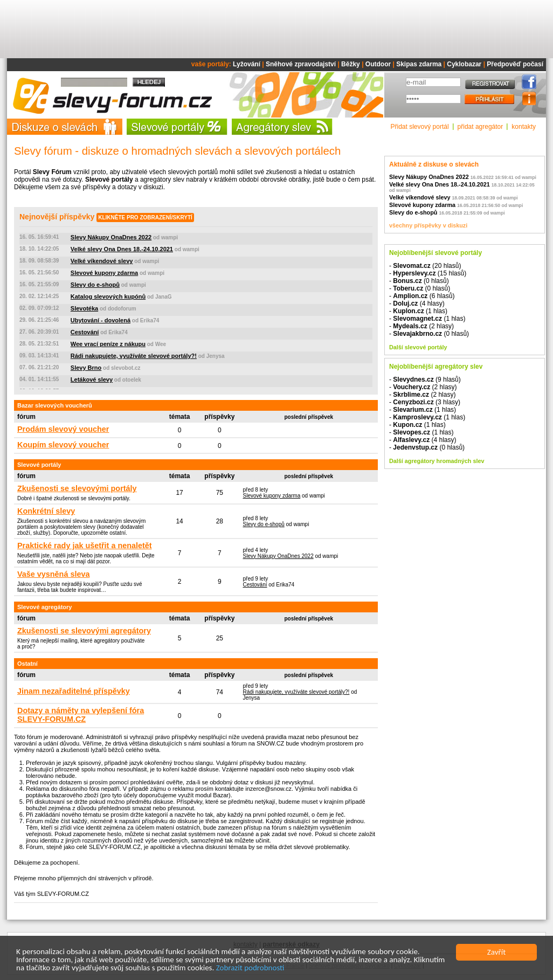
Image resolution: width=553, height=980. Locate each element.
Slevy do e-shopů (95, 285)
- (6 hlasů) (422, 296)
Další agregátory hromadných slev (437, 461)
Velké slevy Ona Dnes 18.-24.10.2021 (122, 249)
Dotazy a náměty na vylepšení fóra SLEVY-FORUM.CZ (81, 715)
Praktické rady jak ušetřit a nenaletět (85, 546)
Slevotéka (84, 308)
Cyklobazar (464, 64)
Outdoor (378, 64)
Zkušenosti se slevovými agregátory (84, 631)
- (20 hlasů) (425, 266)
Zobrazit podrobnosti (250, 969)
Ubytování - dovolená (101, 320)
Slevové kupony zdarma (104, 273)
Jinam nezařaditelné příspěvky (74, 691)
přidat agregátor (481, 127)
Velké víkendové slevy (102, 261)
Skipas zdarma (419, 64)
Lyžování (247, 64)
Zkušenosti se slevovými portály (77, 488)
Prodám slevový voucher (63, 429)
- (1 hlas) (418, 311)
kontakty (524, 127)
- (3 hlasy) (425, 402)
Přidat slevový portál (420, 127)
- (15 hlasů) (428, 273)
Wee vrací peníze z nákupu (108, 344)
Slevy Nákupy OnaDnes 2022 (111, 237)
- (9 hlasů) (425, 379)
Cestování (85, 332)
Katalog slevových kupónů (108, 296)
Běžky (351, 64)
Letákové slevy (92, 379)
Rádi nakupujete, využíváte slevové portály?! (134, 356)
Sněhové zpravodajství (301, 64)
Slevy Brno (86, 368)
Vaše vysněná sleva (53, 574)
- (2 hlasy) (421, 326)
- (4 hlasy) (417, 303)
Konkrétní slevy (46, 511)
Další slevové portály (418, 347)
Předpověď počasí (515, 64)
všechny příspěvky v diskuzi (428, 225)
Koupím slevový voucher (63, 445)
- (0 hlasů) (419, 281)
